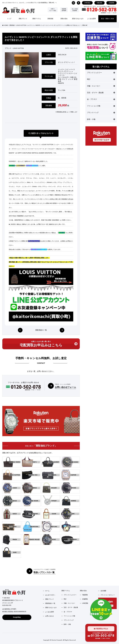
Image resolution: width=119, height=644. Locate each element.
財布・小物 (101, 119)
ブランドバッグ (101, 112)
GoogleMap (17, 617)
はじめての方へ (50, 595)
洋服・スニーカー (101, 86)
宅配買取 (100, 3)
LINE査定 (87, 3)
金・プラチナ (101, 99)
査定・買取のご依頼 (107, 19)
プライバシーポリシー (108, 595)
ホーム (47, 591)
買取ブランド (23, 19)
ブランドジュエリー (101, 73)
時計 (101, 79)
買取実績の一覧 (41, 330)
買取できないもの (78, 19)
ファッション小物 (101, 106)
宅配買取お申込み (101, 629)
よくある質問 (92, 19)
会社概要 (103, 591)
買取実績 (50, 19)
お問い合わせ (50, 616)
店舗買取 (112, 3)
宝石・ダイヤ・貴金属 (101, 93)
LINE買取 (85, 603)
